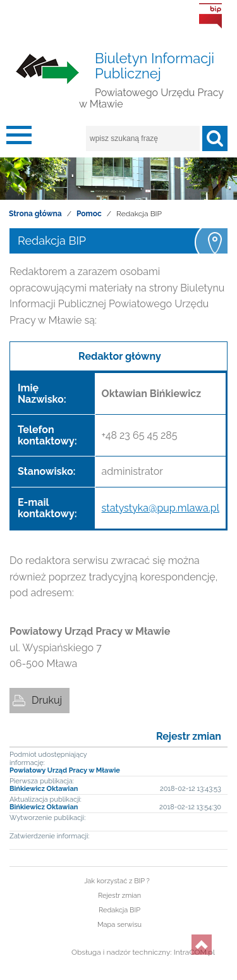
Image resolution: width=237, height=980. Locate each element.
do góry (202, 945)
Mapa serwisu (119, 925)
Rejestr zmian (189, 736)
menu (19, 138)
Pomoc (89, 214)
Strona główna (35, 214)
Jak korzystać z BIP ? (117, 881)
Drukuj (47, 700)
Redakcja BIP (119, 910)
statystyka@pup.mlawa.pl (161, 508)
